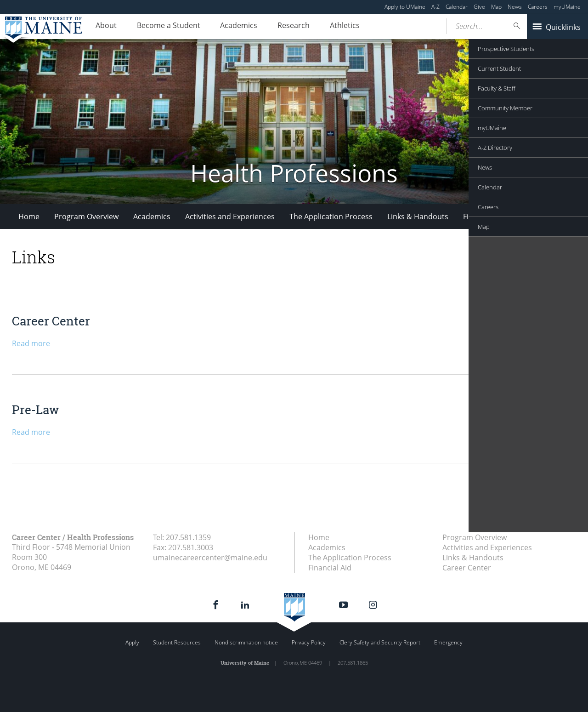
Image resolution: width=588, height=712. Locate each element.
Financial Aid (485, 216)
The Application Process (331, 216)
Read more (31, 343)
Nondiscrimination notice (246, 642)
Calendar (457, 7)
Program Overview (86, 216)
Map (496, 7)
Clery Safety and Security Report (380, 642)
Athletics (325, 27)
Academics (228, 27)
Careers (538, 7)
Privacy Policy (309, 642)
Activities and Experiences (230, 216)
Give (479, 7)
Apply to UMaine (405, 7)
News (515, 7)
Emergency (448, 642)
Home (29, 216)
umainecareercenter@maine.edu (210, 558)
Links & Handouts (418, 216)
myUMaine (567, 7)
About (104, 27)
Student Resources (177, 642)
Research (278, 27)
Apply (132, 642)
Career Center (545, 216)
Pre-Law (36, 410)
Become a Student (162, 27)
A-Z (435, 7)
